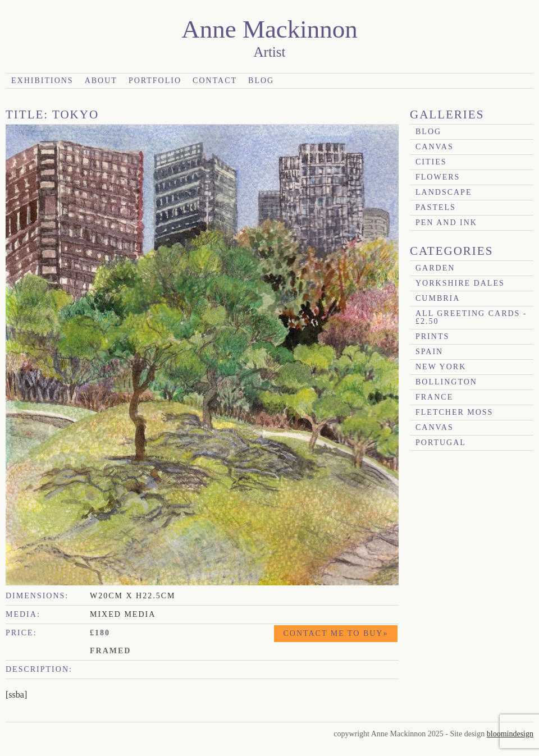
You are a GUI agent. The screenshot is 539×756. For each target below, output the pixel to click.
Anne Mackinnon (269, 29)
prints (432, 336)
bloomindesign (510, 734)
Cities (431, 162)
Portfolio (155, 81)
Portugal (441, 443)
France (434, 397)
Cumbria (438, 298)
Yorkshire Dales (460, 283)
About (101, 81)
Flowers (438, 177)
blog (428, 132)
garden (435, 268)
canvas (435, 147)
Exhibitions (42, 81)
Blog (261, 81)
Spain (429, 352)
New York (441, 367)
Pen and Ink (446, 223)
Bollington (446, 382)
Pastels (436, 207)
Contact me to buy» (336, 633)
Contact (215, 81)
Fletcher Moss (454, 412)
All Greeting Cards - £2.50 (471, 317)
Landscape (444, 192)
